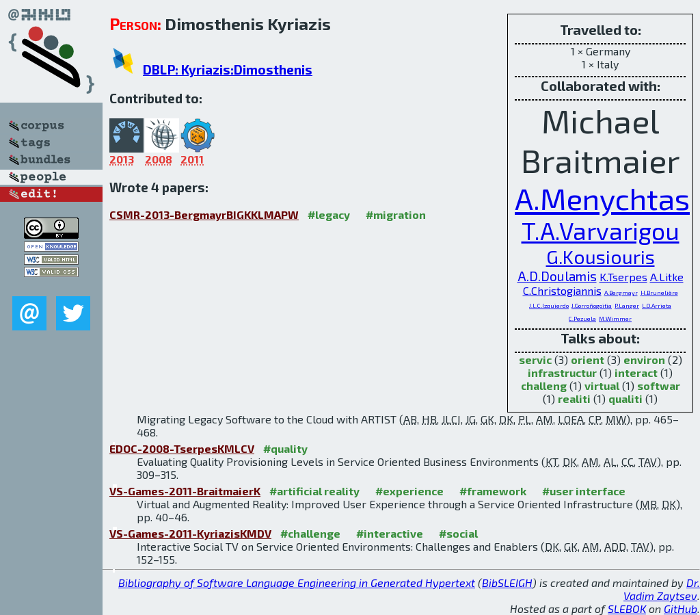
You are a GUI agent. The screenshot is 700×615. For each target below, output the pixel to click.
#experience (409, 491)
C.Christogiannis (562, 290)
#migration (396, 214)
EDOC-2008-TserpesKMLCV (182, 448)
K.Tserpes (623, 277)
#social (458, 533)
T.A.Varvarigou (601, 231)
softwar (659, 385)
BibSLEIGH (507, 583)
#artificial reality (314, 491)
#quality (285, 448)
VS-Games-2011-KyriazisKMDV (190, 533)
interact (636, 372)
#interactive (390, 533)
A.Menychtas (602, 198)
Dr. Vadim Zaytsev (662, 589)
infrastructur (562, 372)
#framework (493, 491)
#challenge (310, 533)
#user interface (584, 491)
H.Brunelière (659, 292)
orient (588, 359)
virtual (602, 385)
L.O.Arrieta (657, 305)
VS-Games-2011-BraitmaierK (185, 491)
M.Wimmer (615, 318)
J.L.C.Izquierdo (549, 305)
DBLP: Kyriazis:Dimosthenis (228, 69)
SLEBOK (627, 609)
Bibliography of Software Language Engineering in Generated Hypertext (297, 583)
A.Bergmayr (621, 292)
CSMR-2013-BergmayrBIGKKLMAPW (204, 214)
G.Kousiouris (601, 257)
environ (644, 359)
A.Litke (667, 277)
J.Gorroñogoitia (592, 305)
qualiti (625, 398)
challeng (544, 385)
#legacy (329, 214)
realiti (574, 398)
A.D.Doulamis (557, 276)
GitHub (681, 609)
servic (535, 359)
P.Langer (627, 305)
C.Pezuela (582, 318)
